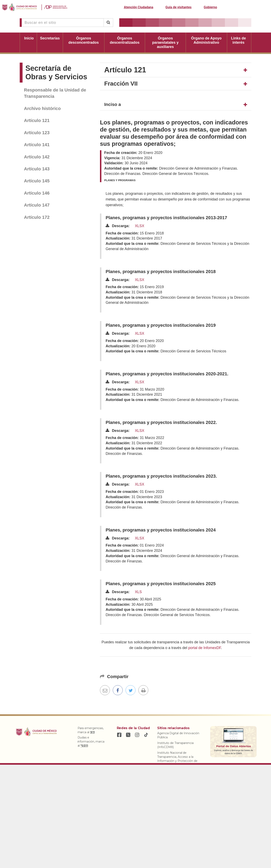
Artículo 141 (37, 145)
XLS (138, 592)
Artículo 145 (37, 181)
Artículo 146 (37, 193)
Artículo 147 (37, 205)
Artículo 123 (37, 133)
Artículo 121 (37, 120)
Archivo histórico (42, 108)
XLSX (140, 226)
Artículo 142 (37, 157)
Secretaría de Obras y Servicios (56, 72)
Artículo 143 (37, 169)
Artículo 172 (37, 217)
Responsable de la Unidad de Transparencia (55, 93)
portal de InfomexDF (205, 648)
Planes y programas (120, 180)
